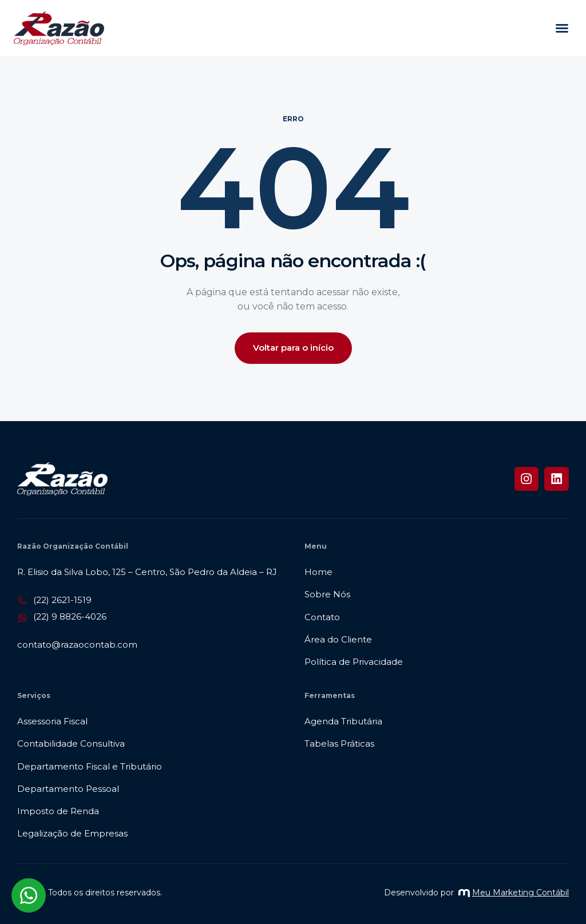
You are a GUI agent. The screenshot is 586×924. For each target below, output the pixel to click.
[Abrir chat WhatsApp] (29, 895)
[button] (562, 28)
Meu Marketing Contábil (514, 893)
